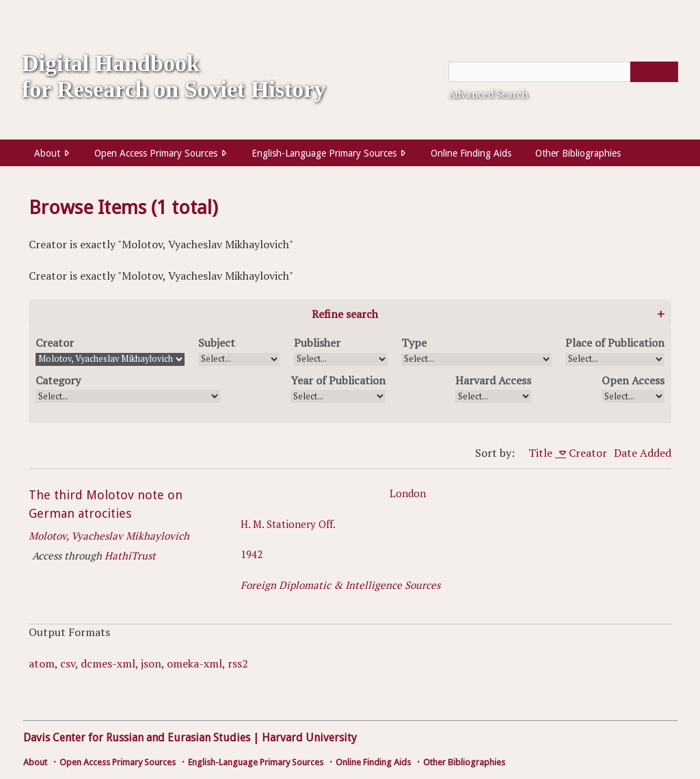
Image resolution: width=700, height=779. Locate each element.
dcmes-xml (108, 663)
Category (58, 380)
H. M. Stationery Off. (288, 524)
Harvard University (309, 738)
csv (68, 663)
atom (42, 663)
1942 (252, 554)
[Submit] (654, 72)
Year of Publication (338, 380)
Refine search (345, 314)
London (408, 493)
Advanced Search (488, 94)
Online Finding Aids (471, 153)
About (47, 153)
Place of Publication (615, 343)
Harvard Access (493, 380)
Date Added (643, 453)
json (151, 663)
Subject (217, 343)
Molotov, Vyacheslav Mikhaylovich (109, 536)
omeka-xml (194, 663)
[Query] (563, 72)
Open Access (633, 380)
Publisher (317, 343)
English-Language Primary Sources (324, 153)
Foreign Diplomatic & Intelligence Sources (340, 585)
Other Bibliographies (578, 153)
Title (542, 453)
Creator (55, 343)
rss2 (238, 663)
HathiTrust (130, 555)
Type (414, 343)
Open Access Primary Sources (156, 153)
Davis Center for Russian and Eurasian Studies (137, 738)
